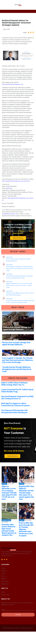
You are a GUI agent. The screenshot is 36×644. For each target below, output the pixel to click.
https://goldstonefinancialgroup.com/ (13, 84)
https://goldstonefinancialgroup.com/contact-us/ (16, 181)
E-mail (3, 610)
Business (4, 571)
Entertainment (5, 584)
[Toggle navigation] (18, 11)
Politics (3, 568)
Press (3, 576)
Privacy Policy (5, 595)
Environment (5, 581)
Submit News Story (18, 238)
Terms (3, 592)
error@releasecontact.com (10, 214)
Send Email (9, 188)
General (3, 579)
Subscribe (18, 615)
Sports (3, 573)
